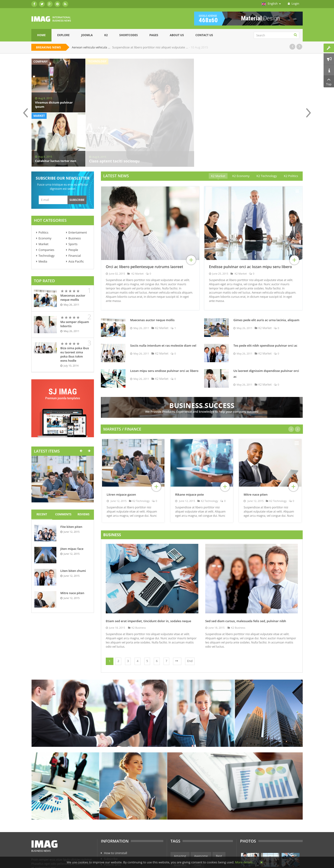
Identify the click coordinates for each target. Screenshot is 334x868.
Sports (73, 193)
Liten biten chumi (73, 520)
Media (43, 211)
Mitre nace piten (72, 542)
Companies (46, 199)
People (73, 199)
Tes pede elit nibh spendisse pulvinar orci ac (265, 295)
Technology (47, 205)
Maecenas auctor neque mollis (73, 247)
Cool (198, 814)
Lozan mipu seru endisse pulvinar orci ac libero (164, 320)
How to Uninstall (116, 802)
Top (329, 81)
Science (215, 833)
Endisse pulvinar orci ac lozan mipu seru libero (250, 216)
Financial (75, 205)
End (190, 610)
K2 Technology (139, 450)
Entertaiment (78, 182)
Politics (43, 182)
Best (219, 805)
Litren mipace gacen (121, 444)
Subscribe (111, 808)
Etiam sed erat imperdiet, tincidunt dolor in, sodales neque (148, 570)
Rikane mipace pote (189, 444)
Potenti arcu (112, 814)
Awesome (201, 805)
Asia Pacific (76, 211)
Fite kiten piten (71, 476)
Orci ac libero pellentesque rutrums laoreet (145, 216)
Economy (45, 188)
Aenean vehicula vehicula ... (91, 47)
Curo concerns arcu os (120, 826)
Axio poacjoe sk (115, 820)
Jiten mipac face (72, 498)
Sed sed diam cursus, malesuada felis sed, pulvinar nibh (246, 570)
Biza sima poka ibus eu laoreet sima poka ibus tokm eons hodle (75, 304)
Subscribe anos (115, 831)
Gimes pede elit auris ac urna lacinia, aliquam (266, 269)
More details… (245, 862)
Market (43, 193)
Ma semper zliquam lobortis (75, 273)
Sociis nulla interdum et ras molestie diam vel (163, 295)
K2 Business (137, 577)
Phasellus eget (114, 843)
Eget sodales (113, 837)
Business (75, 188)
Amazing (180, 805)
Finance (208, 824)
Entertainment (184, 824)
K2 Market (137, 223)
